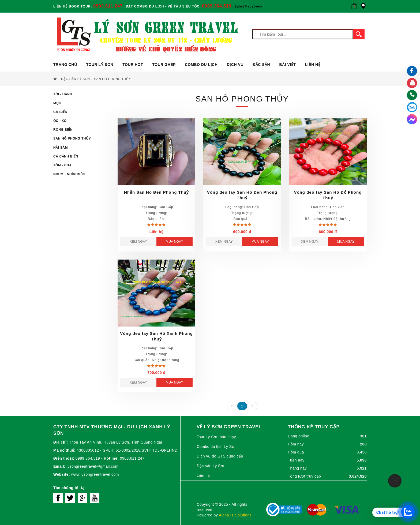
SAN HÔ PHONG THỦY (112, 79)
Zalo (239, 6)
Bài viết (288, 65)
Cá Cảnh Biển (66, 156)
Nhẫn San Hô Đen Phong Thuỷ (156, 192)
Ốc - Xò (60, 121)
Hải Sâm (61, 148)
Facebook (254, 6)
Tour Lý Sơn (100, 65)
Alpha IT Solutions (235, 515)
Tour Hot (133, 65)
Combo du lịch (201, 65)
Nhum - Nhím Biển (69, 174)
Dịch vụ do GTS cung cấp (220, 456)
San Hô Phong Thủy (72, 138)
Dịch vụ (235, 65)
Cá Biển (60, 112)
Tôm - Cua (63, 165)
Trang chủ (65, 65)
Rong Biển (63, 130)
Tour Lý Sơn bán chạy (216, 437)
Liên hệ (313, 65)
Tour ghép (164, 65)
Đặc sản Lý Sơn (75, 79)
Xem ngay (138, 242)
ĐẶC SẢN (261, 65)
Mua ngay (175, 242)
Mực (57, 103)
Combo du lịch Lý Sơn (217, 447)
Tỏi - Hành (63, 94)
